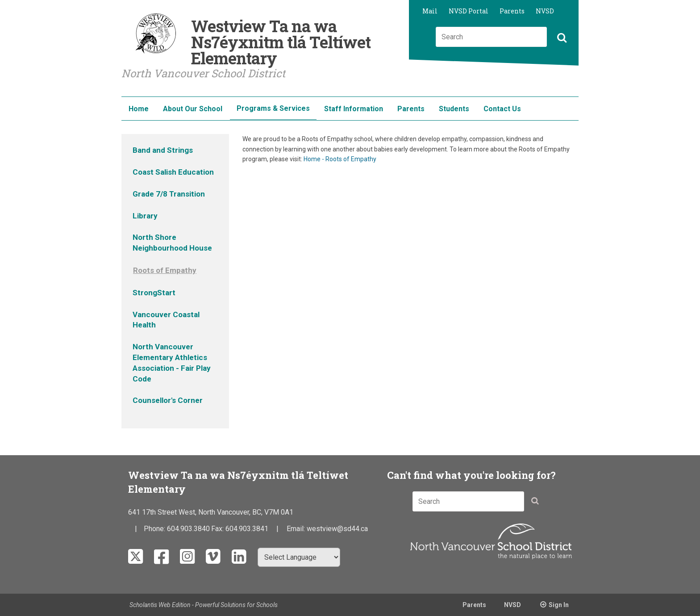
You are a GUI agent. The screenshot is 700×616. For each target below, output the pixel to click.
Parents (512, 11)
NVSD (545, 11)
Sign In (559, 605)
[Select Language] (299, 557)
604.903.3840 (188, 529)
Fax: (218, 529)
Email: (297, 529)
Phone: (155, 529)
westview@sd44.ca (337, 529)
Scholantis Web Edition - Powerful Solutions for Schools (204, 605)
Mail (430, 11)
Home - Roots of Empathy (340, 159)
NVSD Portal (469, 11)
